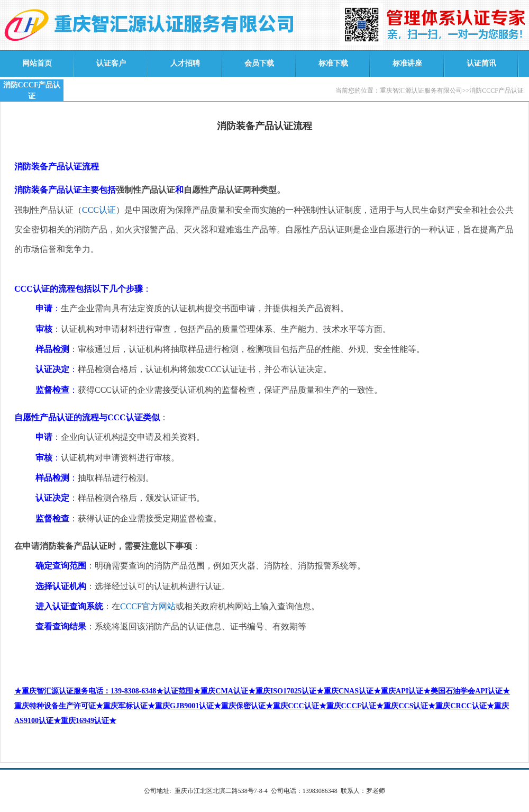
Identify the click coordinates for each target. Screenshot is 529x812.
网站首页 (37, 63)
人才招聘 (185, 63)
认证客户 (111, 63)
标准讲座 (407, 63)
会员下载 (259, 63)
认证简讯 (481, 63)
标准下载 (333, 63)
